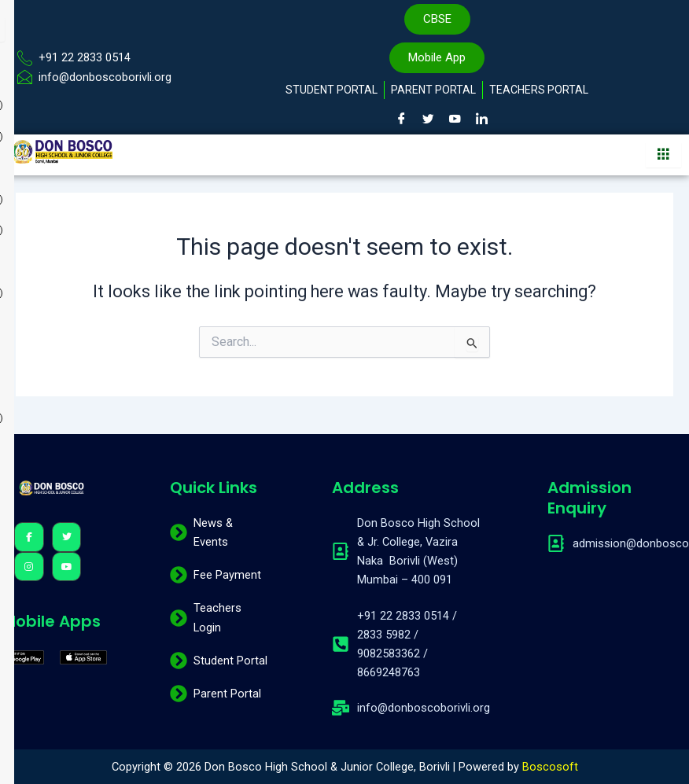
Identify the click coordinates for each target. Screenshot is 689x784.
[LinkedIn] (481, 119)
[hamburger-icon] (663, 155)
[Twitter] (428, 119)
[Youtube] (455, 119)
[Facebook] (401, 119)
